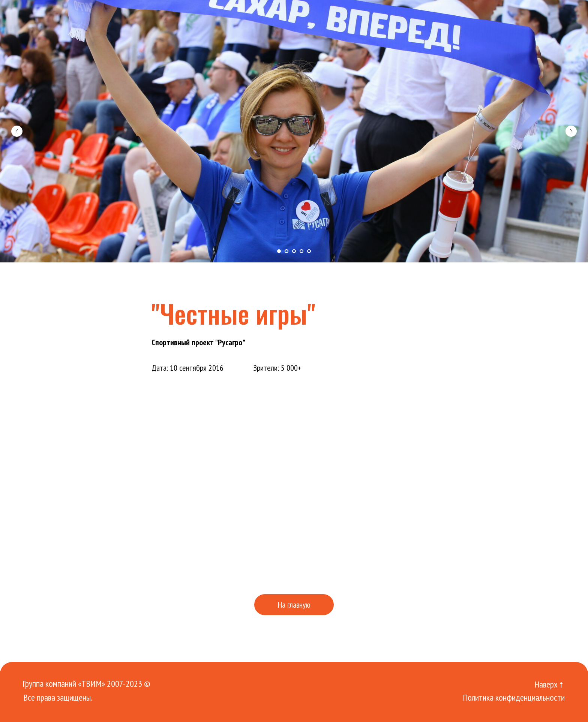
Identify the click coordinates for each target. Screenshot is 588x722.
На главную (294, 605)
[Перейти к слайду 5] (309, 251)
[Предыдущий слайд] (17, 131)
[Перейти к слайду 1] (279, 251)
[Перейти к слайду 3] (294, 251)
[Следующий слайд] (571, 131)
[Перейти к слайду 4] (301, 251)
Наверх (546, 684)
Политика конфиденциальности (514, 697)
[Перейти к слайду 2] (286, 251)
